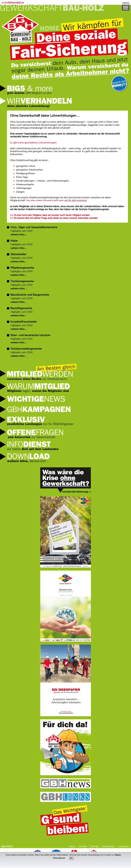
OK (71, 858)
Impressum (124, 846)
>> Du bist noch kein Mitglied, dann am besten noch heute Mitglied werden (50, 215)
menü (126, 3)
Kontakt (83, 846)
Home (72, 846)
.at (7, 846)
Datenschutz (108, 846)
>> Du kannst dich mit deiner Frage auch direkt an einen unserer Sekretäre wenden (54, 218)
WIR (13, 3)
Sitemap (94, 846)
